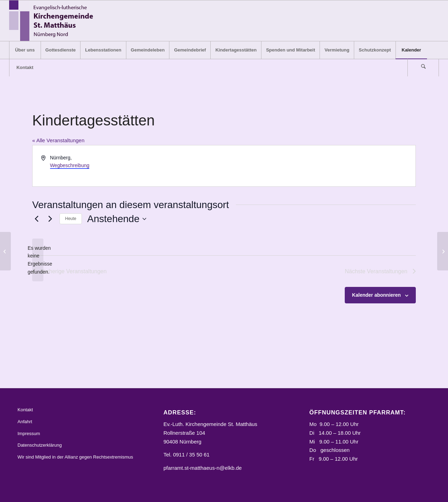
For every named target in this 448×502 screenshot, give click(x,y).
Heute (71, 219)
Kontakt (25, 410)
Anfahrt (25, 422)
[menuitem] (25, 50)
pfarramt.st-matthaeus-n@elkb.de (203, 468)
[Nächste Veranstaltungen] (50, 219)
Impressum (29, 434)
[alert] (38, 260)
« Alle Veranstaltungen (58, 140)
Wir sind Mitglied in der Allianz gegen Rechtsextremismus (75, 457)
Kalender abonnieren (376, 295)
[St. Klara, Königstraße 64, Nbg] (443, 251)
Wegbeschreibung (70, 165)
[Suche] (423, 68)
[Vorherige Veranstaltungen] (36, 219)
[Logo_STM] (53, 21)
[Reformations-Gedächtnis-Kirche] (5, 251)
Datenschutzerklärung (40, 445)
